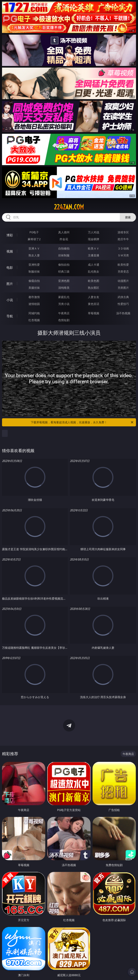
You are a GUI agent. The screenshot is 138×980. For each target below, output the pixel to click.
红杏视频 (34, 320)
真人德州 (64, 232)
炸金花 (64, 239)
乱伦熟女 (94, 271)
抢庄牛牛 (123, 239)
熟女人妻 (34, 255)
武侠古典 (123, 297)
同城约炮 (34, 313)
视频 (10, 251)
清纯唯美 (64, 288)
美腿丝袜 (34, 288)
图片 (10, 284)
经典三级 (64, 271)
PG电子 (34, 232)
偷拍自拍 (64, 265)
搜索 (128, 217)
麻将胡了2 (34, 239)
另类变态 (123, 271)
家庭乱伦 (64, 297)
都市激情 (34, 297)
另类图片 (123, 288)
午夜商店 (64, 313)
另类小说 (64, 304)
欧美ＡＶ (94, 248)
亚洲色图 (64, 281)
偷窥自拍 (34, 281)
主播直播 (94, 255)
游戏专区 (123, 232)
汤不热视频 (123, 313)
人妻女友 (94, 297)
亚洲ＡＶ (34, 248)
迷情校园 (34, 304)
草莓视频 (94, 313)
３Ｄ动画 (123, 248)
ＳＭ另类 (123, 255)
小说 (10, 300)
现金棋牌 (94, 239)
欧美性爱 (123, 265)
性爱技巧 (123, 304)
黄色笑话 (94, 304)
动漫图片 (123, 281)
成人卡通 (94, 265)
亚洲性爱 (34, 265)
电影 (10, 268)
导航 (10, 316)
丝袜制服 (64, 255)
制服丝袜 (34, 271)
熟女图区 (94, 288)
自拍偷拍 (64, 248)
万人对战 (94, 232)
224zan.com (69, 207)
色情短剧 (64, 320)
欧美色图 (94, 281)
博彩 (10, 235)
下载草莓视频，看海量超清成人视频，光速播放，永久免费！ (82, 422)
